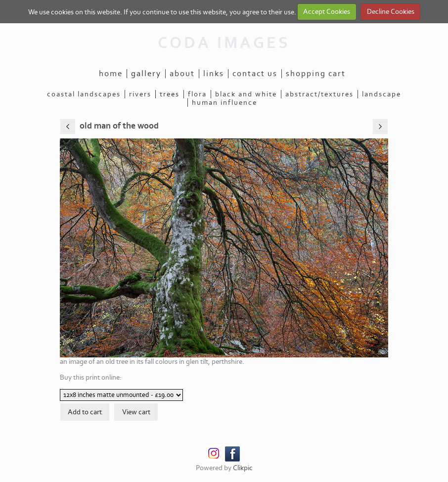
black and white (246, 94)
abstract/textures (319, 94)
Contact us (255, 74)
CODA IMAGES (224, 43)
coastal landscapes (84, 94)
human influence (224, 103)
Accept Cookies (327, 12)
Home (111, 74)
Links (214, 74)
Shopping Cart (316, 74)
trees (170, 94)
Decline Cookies (391, 12)
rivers (140, 94)
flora (197, 94)
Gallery (146, 74)
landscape (381, 94)
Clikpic (243, 468)
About (182, 74)
